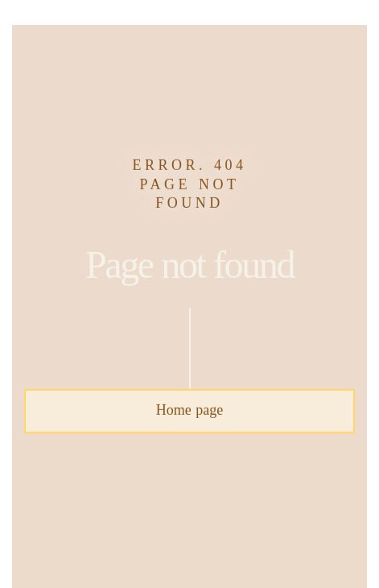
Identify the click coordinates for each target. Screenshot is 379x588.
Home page (189, 411)
